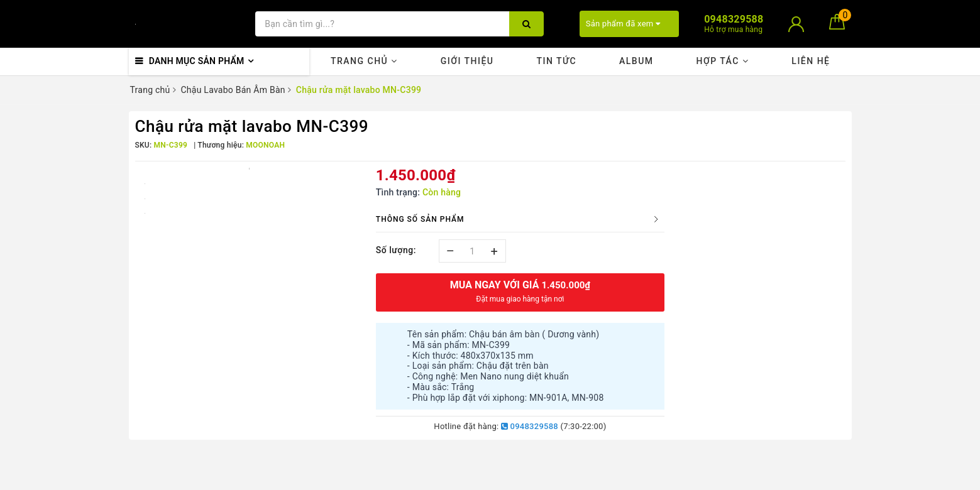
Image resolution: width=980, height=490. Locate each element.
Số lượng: (396, 250)
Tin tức (556, 61)
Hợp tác (722, 61)
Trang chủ (364, 61)
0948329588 (530, 426)
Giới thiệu (467, 61)
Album (636, 61)
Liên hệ (811, 61)
